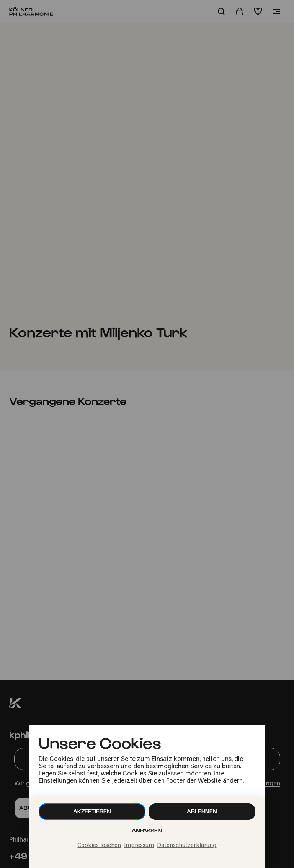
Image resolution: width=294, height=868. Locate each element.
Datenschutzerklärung (187, 846)
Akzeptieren (92, 811)
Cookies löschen (99, 846)
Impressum (139, 846)
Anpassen (147, 830)
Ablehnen (202, 811)
